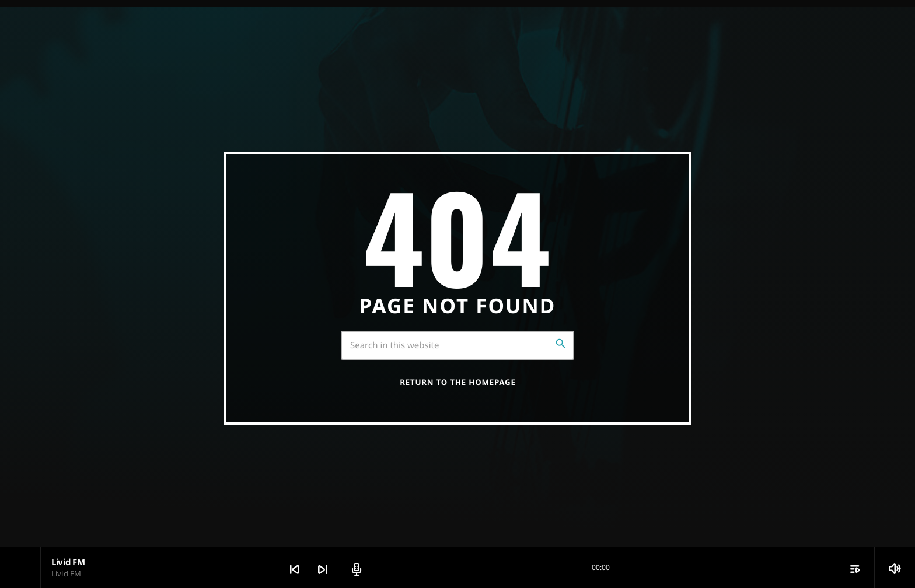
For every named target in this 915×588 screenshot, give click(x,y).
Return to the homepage (457, 382)
